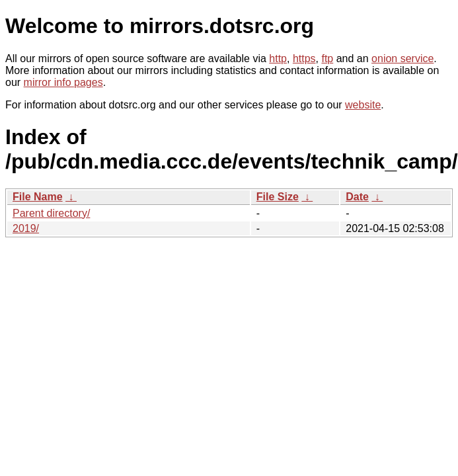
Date (357, 197)
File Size (278, 197)
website (363, 105)
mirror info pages (63, 82)
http (278, 59)
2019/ (26, 228)
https (304, 59)
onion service (402, 59)
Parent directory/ (51, 213)
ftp (327, 59)
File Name (38, 197)
